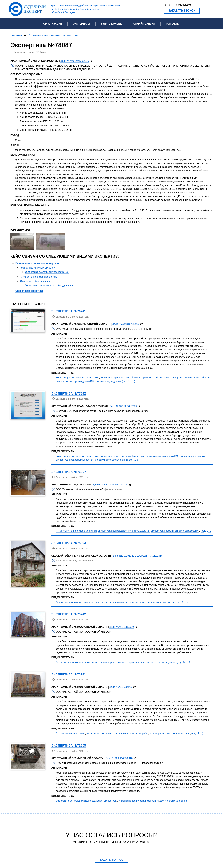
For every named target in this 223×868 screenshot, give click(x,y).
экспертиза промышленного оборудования (175, 531)
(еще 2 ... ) (207, 531)
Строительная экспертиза (71, 733)
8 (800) (177, 5)
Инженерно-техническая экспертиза (37, 263)
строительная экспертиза (160, 602)
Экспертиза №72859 (69, 745)
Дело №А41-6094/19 (121, 687)
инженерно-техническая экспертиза (170, 733)
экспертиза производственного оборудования (124, 531)
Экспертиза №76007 (69, 472)
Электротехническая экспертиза (38, 277)
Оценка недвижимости (69, 602)
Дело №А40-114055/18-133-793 (111, 484)
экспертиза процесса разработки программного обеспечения (135, 378)
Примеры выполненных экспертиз (53, 35)
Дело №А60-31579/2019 (126, 324)
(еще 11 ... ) (128, 381)
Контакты (173, 24)
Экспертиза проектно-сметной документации (81, 662)
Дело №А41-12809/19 (122, 627)
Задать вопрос (112, 860)
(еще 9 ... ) (182, 602)
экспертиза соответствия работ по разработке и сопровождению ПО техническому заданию (153, 456)
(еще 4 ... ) (197, 733)
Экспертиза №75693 (69, 543)
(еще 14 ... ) (183, 662)
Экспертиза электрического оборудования (49, 285)
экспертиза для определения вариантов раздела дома (114, 602)
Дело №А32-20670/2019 (123, 406)
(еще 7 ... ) (132, 460)
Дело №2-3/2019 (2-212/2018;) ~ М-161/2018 (138, 556)
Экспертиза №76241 (69, 311)
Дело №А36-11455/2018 (119, 758)
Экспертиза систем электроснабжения (47, 272)
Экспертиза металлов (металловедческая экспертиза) (87, 801)
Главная (16, 35)
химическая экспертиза (174, 801)
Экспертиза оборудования (35, 281)
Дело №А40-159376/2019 (75, 61)
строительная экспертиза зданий (157, 662)
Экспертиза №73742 (69, 614)
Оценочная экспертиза (29, 291)
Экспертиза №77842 (69, 393)
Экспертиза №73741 (69, 674)
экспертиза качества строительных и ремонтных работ (117, 733)
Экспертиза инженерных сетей (38, 268)
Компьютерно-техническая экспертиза (78, 378)
